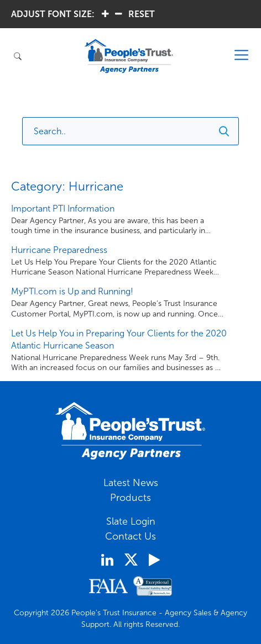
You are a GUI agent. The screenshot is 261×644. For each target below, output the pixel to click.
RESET (142, 14)
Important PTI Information (63, 208)
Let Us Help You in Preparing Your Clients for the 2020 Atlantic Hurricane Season (119, 339)
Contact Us (130, 536)
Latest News (131, 483)
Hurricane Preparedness (59, 250)
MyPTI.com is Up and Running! (72, 291)
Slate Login (131, 521)
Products (130, 498)
